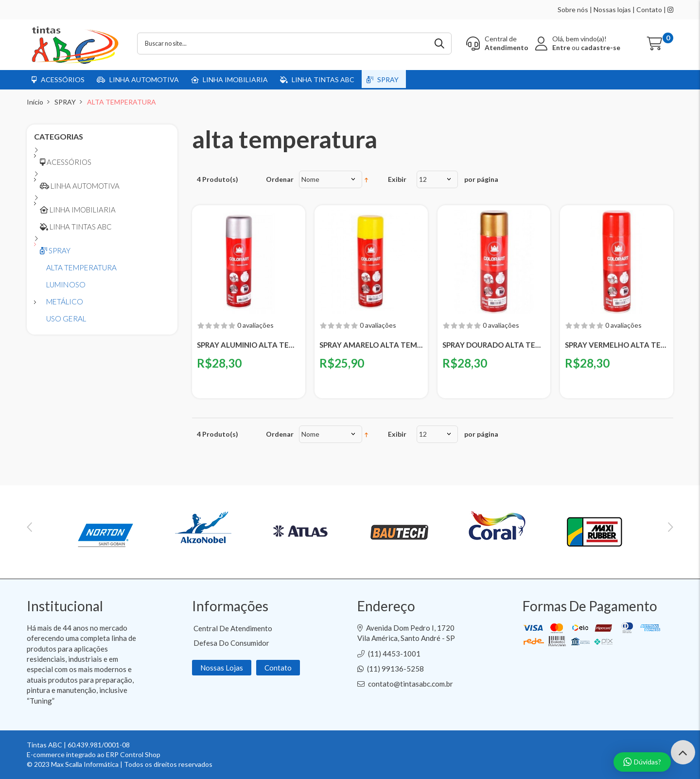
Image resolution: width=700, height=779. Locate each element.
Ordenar (280, 179)
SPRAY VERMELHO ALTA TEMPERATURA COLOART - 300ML (617, 345)
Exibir (397, 179)
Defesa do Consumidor (231, 643)
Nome (310, 179)
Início (35, 102)
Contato (649, 9)
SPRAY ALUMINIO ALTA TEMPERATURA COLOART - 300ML (249, 345)
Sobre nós (573, 9)
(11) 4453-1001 (394, 654)
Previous (29, 527)
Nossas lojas (612, 9)
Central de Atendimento (233, 628)
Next (671, 527)
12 (423, 179)
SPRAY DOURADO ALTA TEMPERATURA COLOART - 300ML (494, 345)
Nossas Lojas (222, 668)
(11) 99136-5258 (395, 669)
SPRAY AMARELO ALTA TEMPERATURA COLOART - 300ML (371, 345)
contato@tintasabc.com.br (411, 684)
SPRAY (65, 102)
